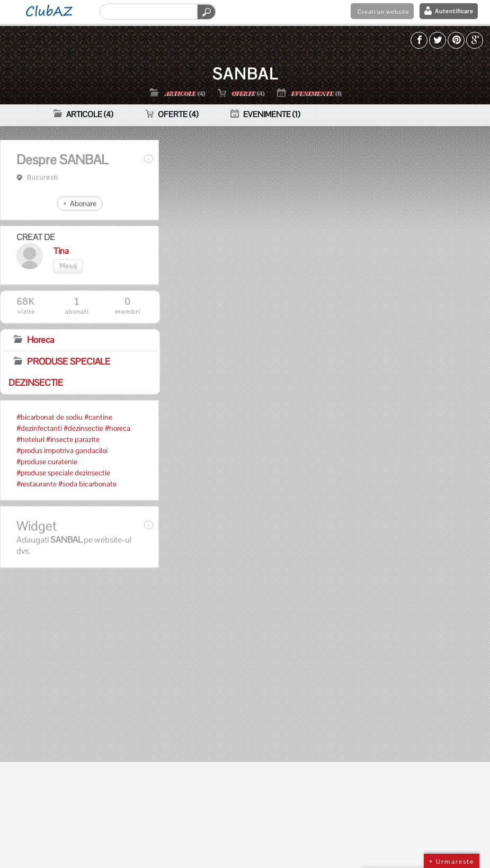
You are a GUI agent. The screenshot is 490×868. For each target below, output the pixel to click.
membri (128, 306)
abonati (77, 306)
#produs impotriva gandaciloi (62, 450)
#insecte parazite (73, 439)
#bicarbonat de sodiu (50, 417)
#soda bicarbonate (87, 484)
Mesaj (68, 266)
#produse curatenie (47, 462)
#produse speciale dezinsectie (63, 473)
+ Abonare (80, 203)
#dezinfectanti (39, 428)
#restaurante (37, 484)
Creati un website (384, 12)
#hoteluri (30, 439)
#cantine (98, 417)
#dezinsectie (83, 428)
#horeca (118, 428)
